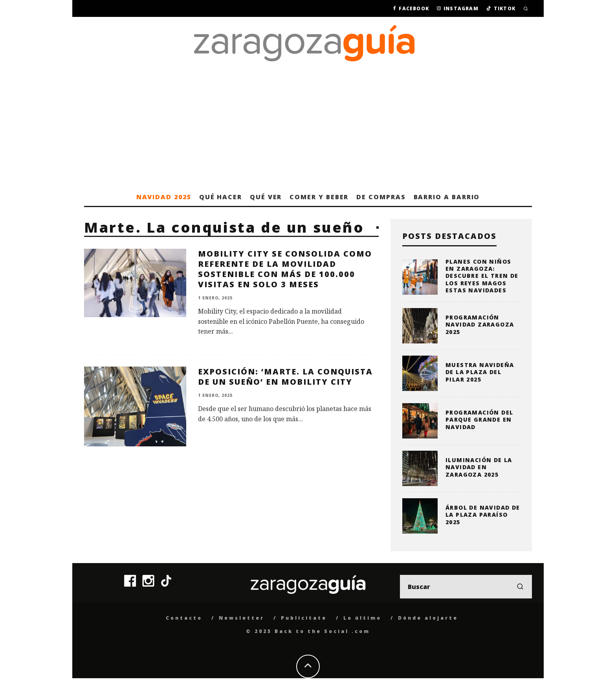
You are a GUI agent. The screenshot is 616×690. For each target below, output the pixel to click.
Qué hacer (221, 197)
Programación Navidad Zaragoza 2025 (480, 324)
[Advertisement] (308, 129)
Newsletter (242, 618)
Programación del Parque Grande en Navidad (479, 419)
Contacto (184, 618)
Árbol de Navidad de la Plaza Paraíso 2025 (483, 515)
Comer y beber (319, 197)
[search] (520, 587)
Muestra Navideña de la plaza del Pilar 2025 (480, 372)
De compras (381, 197)
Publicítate (304, 618)
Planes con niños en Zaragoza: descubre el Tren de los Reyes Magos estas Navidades (482, 276)
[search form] (466, 587)
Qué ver (266, 197)
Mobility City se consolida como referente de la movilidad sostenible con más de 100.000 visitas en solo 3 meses (285, 269)
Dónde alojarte (428, 618)
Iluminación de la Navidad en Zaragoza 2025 (479, 467)
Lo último (362, 618)
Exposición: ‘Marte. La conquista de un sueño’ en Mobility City (285, 377)
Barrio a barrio (447, 197)
